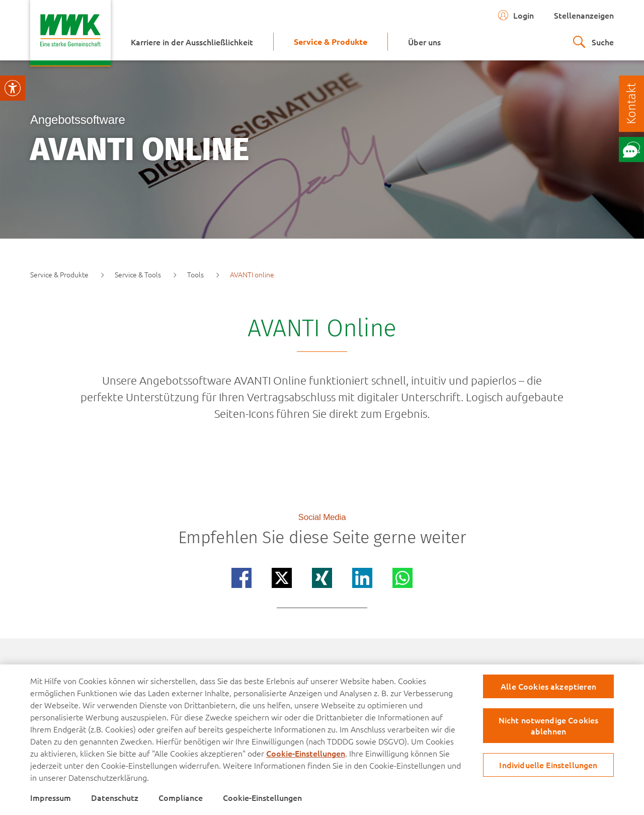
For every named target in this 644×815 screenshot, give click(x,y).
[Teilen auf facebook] (242, 578)
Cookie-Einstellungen (306, 753)
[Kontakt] (631, 104)
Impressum (51, 797)
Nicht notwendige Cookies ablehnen (549, 725)
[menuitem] (192, 42)
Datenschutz (115, 797)
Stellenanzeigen (584, 15)
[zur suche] (593, 42)
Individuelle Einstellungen (548, 765)
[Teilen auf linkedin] (362, 578)
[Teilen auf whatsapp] (403, 578)
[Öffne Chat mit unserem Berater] (631, 150)
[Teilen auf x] (282, 578)
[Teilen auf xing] (322, 578)
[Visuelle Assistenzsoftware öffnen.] (13, 88)
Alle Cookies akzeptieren (548, 686)
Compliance (181, 797)
